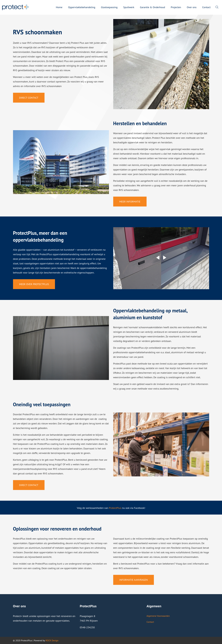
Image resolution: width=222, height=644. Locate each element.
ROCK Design (52, 640)
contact (51, 82)
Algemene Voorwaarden (158, 616)
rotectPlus (116, 508)
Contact (150, 622)
